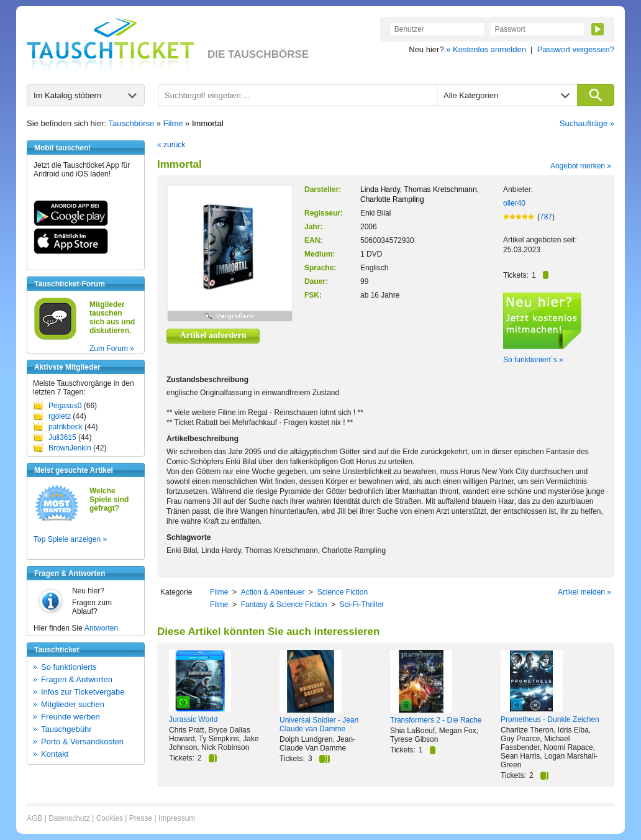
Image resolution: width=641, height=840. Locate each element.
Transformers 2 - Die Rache (436, 720)
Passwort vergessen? (576, 49)
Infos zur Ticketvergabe (83, 692)
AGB (34, 818)
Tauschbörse (132, 123)
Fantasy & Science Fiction (284, 605)
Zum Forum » (112, 349)
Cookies (110, 818)
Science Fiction (343, 592)
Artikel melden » (584, 592)
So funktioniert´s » (533, 360)
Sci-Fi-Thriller (362, 605)
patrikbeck (66, 427)
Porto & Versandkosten (82, 742)
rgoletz (60, 416)
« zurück (171, 145)
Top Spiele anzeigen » (70, 539)
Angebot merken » (581, 166)
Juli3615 (62, 437)
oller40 (514, 203)
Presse (141, 818)
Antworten (101, 628)
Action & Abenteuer (273, 592)
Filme (173, 123)
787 (546, 217)
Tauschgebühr (66, 729)
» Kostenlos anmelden (486, 49)
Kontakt (55, 754)
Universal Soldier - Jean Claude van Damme (319, 724)
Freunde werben (70, 717)
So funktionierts (69, 667)
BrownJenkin (70, 448)
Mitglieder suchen (73, 704)
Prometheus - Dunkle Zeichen (550, 719)
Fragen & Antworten (77, 679)
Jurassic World (193, 719)
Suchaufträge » (587, 123)
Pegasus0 (65, 406)
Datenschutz (69, 818)
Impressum (177, 818)
